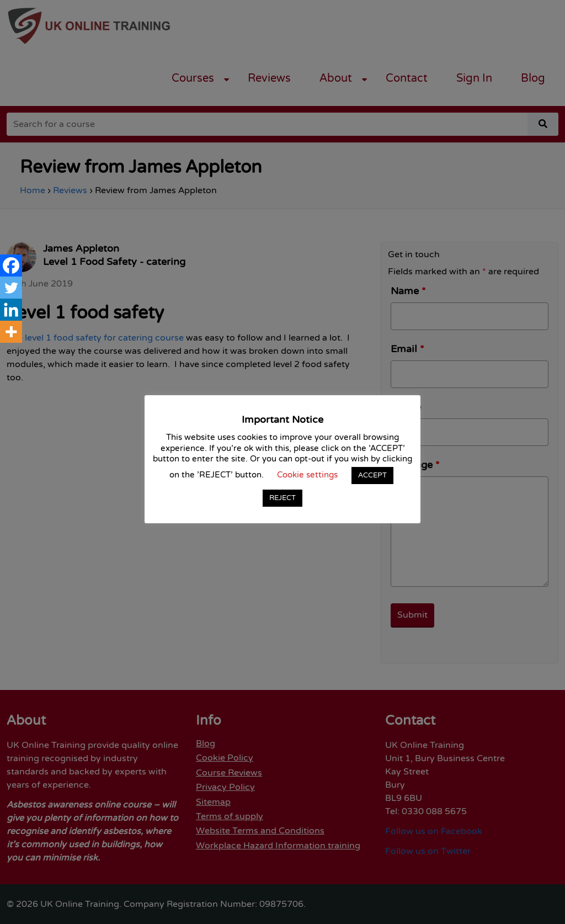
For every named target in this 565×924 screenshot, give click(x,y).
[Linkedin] (11, 310)
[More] (11, 332)
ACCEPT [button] (372, 475)
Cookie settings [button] (307, 475)
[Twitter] (11, 288)
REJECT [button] (282, 498)
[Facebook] (11, 265)
